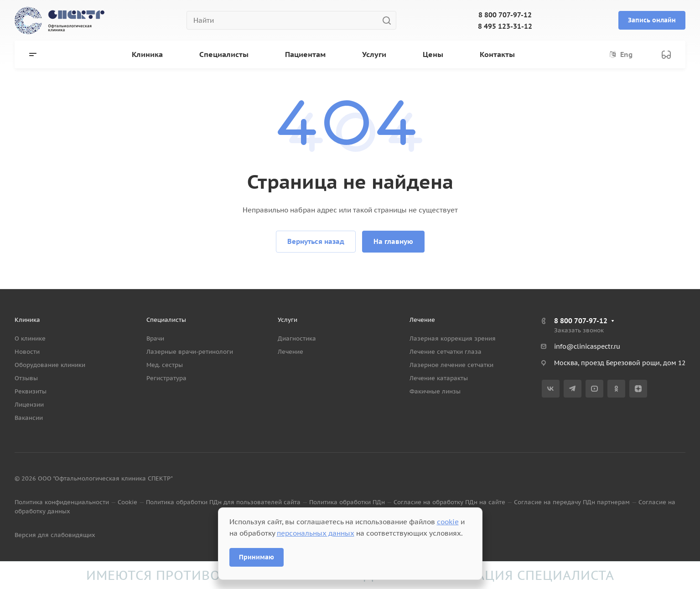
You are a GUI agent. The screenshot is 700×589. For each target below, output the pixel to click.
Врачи (155, 338)
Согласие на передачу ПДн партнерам (572, 502)
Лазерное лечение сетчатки (451, 365)
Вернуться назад (316, 241)
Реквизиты (31, 391)
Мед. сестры (165, 365)
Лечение (290, 352)
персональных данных (316, 533)
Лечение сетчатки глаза (446, 352)
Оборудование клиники (50, 365)
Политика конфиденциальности (62, 502)
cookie (448, 522)
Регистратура (166, 378)
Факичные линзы (435, 391)
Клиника (27, 320)
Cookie (127, 502)
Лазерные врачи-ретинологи (190, 352)
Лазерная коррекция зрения (453, 338)
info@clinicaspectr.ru (587, 346)
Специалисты (166, 320)
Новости (27, 352)
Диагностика (297, 338)
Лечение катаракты (439, 378)
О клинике (30, 338)
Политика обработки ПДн (347, 502)
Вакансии (29, 418)
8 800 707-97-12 (505, 15)
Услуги (288, 320)
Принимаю (257, 557)
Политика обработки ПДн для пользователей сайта (223, 502)
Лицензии (29, 405)
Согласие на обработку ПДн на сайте (449, 502)
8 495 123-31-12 (505, 26)
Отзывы (26, 378)
